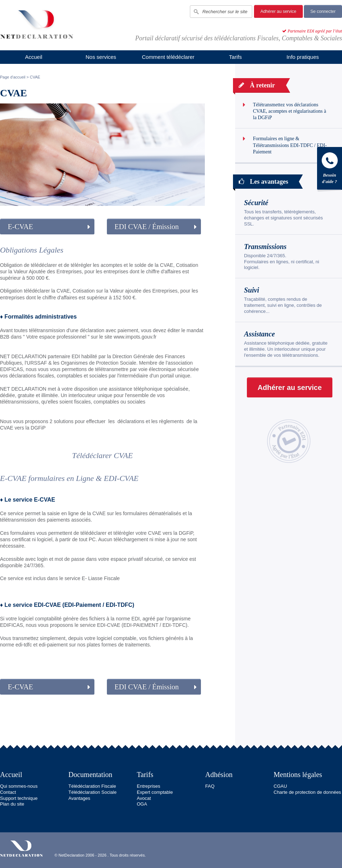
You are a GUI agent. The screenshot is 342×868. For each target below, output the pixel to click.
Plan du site (12, 804)
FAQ (210, 786)
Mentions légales (298, 775)
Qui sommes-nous (19, 786)
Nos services (101, 57)
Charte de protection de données (307, 792)
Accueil (33, 57)
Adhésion (219, 775)
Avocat (144, 798)
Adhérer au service (278, 11)
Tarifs (235, 57)
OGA (142, 804)
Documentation (90, 775)
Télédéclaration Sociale (92, 792)
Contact (8, 792)
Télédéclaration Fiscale (92, 786)
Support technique (19, 798)
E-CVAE (20, 227)
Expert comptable (155, 792)
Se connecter (323, 11)
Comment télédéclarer (168, 57)
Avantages (79, 798)
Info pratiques (303, 57)
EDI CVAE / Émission (147, 227)
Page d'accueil (13, 77)
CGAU (280, 786)
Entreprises (149, 786)
